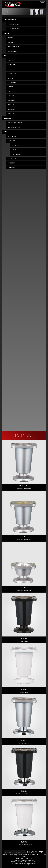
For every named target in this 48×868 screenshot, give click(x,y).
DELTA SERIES (12, 65)
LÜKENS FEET (12, 141)
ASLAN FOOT (16, 154)
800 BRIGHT (11, 100)
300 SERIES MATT (13, 51)
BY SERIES (11, 78)
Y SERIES (10, 38)
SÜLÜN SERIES (12, 83)
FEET (5, 132)
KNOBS (6, 33)
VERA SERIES (11, 60)
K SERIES (10, 42)
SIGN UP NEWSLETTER (35, 852)
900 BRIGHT (11, 109)
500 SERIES (11, 96)
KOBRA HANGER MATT (15, 127)
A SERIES (10, 87)
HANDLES (7, 56)
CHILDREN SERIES (10, 20)
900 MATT (11, 114)
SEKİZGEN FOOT (13, 163)
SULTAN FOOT (16, 150)
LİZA (9, 69)
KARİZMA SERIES (13, 74)
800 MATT (11, 105)
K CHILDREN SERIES (13, 29)
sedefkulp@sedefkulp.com (26, 860)
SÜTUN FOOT (12, 159)
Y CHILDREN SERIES (13, 24)
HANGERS (7, 118)
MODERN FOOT (13, 136)
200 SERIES (11, 91)
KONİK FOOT (12, 167)
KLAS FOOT (15, 145)
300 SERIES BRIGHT (13, 47)
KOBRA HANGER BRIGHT (15, 123)
